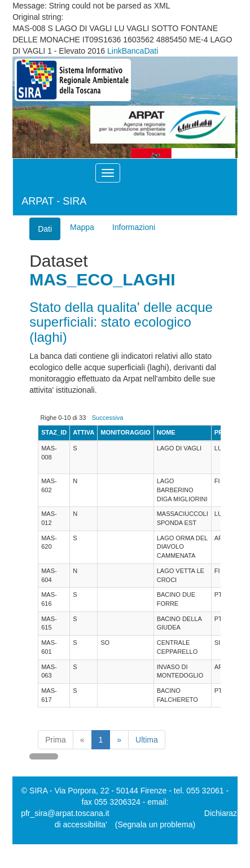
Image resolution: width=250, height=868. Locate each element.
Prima (56, 740)
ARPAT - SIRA (54, 201)
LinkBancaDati (133, 51)
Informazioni (134, 227)
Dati (45, 229)
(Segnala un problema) (155, 824)
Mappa (82, 227)
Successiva (108, 418)
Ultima (147, 740)
